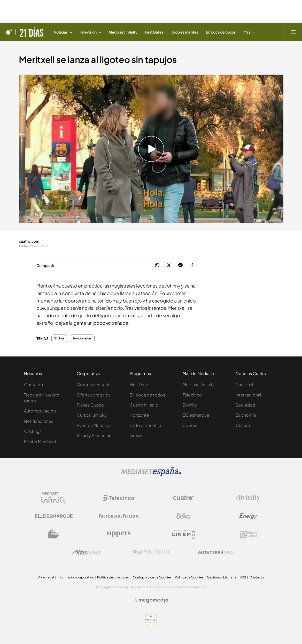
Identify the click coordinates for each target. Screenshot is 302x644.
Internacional (248, 395)
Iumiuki (137, 435)
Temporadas (82, 338)
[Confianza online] (151, 625)
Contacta (33, 384)
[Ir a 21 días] (31, 32)
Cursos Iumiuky (92, 415)
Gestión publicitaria (222, 577)
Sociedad (245, 405)
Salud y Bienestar (94, 435)
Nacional (244, 384)
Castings (33, 431)
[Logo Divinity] (248, 498)
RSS (243, 577)
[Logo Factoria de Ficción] (119, 516)
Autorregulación (40, 411)
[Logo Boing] (183, 516)
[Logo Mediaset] (151, 475)
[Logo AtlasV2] (86, 552)
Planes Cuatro (90, 405)
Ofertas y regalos (94, 395)
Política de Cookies (189, 577)
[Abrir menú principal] (293, 32)
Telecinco (192, 395)
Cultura (243, 425)
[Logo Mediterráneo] (216, 552)
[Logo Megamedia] (153, 600)
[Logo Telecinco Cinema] (183, 534)
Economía (246, 415)
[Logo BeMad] (54, 534)
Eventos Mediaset (94, 425)
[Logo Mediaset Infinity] (54, 498)
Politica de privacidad (113, 577)
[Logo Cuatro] (183, 498)
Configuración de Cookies (152, 577)
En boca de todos (147, 395)
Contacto (257, 577)
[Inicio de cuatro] (9, 32)
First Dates (140, 384)
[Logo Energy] (248, 516)
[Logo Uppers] (119, 534)
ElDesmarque (196, 415)
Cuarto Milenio (144, 405)
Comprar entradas (95, 384)
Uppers (190, 425)
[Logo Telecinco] (119, 498)
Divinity (190, 405)
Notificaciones (39, 421)
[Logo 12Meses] (248, 534)
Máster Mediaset (40, 442)
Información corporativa (76, 577)
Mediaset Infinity (199, 384)
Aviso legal (46, 577)
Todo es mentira (145, 425)
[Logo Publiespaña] (151, 552)
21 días (59, 338)
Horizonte (139, 415)
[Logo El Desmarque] (54, 516)
